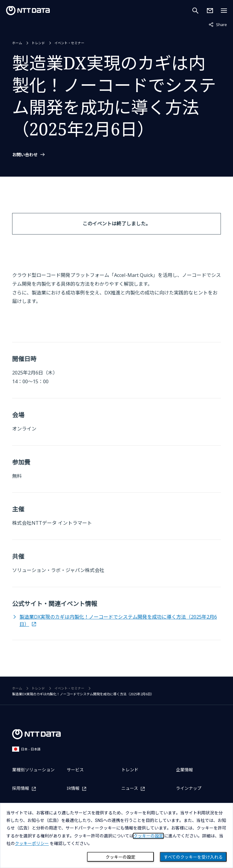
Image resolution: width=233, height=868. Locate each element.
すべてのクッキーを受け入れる (193, 857)
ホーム (17, 43)
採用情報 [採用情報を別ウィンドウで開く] (21, 788)
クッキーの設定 (120, 857)
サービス (75, 770)
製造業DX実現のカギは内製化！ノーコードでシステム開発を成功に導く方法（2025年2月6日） (118, 620)
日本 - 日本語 (26, 749)
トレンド (38, 43)
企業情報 (184, 770)
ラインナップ (189, 788)
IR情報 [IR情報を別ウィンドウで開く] (73, 788)
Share (218, 24)
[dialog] (116, 835)
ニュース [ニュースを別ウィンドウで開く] (130, 788)
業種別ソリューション (33, 770)
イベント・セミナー (69, 43)
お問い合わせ (25, 155)
